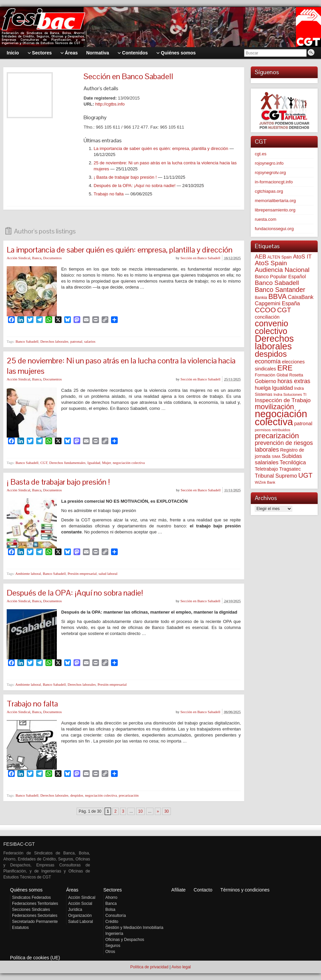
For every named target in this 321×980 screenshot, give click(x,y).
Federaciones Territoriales (35, 904)
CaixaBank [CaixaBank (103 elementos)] (301, 297)
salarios (90, 341)
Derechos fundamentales (67, 463)
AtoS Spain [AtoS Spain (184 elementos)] (271, 263)
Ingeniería (114, 934)
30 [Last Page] (166, 811)
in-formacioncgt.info (274, 182)
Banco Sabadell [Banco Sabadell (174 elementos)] (277, 283)
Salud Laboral (81, 922)
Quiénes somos (26, 890)
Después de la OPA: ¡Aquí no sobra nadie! (135, 186)
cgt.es (261, 154)
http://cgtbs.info (110, 104)
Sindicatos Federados (31, 897)
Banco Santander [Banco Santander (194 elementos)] (280, 290)
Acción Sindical (19, 258)
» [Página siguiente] (158, 811)
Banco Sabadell (27, 341)
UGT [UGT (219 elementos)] (305, 475)
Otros (110, 952)
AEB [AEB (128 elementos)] (260, 257)
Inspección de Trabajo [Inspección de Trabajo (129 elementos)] (283, 400)
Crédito (112, 922)
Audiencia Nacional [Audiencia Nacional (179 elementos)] (282, 270)
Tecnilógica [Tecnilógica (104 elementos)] (293, 462)
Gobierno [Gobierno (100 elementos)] (265, 381)
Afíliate (178, 890)
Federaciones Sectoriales (35, 916)
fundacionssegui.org (274, 229)
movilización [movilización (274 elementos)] (274, 407)
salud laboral (108, 574)
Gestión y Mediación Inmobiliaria (134, 928)
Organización (80, 916)
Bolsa (110, 910)
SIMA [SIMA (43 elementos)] (276, 457)
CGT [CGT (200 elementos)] (284, 310)
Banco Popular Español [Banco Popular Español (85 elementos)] (280, 277)
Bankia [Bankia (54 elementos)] (261, 298)
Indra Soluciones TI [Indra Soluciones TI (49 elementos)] (290, 394)
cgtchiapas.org (269, 191)
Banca (37, 258)
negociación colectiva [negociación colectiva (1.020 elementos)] (281, 418)
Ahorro (111, 897)
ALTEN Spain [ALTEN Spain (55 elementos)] (280, 257)
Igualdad (94, 463)
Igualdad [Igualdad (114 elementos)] (282, 388)
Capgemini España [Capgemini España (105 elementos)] (277, 303)
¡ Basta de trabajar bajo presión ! (125, 177)
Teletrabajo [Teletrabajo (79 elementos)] (266, 469)
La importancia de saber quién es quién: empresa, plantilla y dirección (161, 148)
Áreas (72, 890)
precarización (129, 795)
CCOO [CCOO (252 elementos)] (265, 310)
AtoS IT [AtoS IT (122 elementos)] (302, 257)
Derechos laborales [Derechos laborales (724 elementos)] (274, 342)
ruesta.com (265, 219)
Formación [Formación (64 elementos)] (265, 375)
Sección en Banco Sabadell (200, 258)
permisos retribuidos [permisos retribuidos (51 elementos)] (273, 430)
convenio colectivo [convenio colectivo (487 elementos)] (272, 327)
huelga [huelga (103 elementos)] (263, 388)
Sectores (113, 890)
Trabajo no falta (109, 194)
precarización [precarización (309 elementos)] (277, 436)
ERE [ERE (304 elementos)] (285, 368)
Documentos (52, 258)
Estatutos (20, 928)
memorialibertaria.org (275, 201)
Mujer (106, 463)
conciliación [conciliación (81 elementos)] (267, 317)
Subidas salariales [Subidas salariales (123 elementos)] (278, 459)
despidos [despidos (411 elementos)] (271, 354)
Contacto (203, 890)
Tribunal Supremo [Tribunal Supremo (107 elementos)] (276, 476)
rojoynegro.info (269, 163)
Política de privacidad (149, 967)
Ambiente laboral (28, 574)
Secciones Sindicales (31, 910)
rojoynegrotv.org (270, 173)
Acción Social (80, 904)
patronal (76, 341)
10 (140, 811)
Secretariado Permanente (35, 922)
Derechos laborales (55, 341)
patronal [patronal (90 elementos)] (303, 423)
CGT (44, 463)
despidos (77, 795)
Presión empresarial (82, 574)
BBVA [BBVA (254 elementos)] (277, 296)
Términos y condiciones (245, 890)
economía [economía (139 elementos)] (268, 361)
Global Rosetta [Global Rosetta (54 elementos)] (290, 375)
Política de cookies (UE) (35, 958)
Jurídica (75, 910)
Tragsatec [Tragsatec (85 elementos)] (290, 469)
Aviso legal (181, 967)
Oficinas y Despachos (125, 940)
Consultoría (116, 916)
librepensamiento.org (275, 210)
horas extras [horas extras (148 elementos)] (294, 381)
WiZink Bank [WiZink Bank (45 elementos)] (265, 482)
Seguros (113, 946)
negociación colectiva (129, 463)
